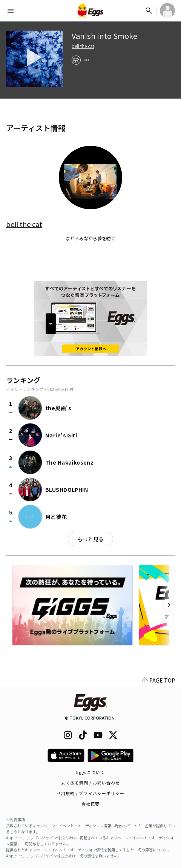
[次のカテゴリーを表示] (169, 605)
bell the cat (83, 46)
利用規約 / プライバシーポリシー (91, 793)
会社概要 (90, 804)
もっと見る (90, 539)
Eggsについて (90, 772)
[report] (87, 60)
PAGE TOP (158, 680)
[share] (76, 60)
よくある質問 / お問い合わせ (91, 783)
